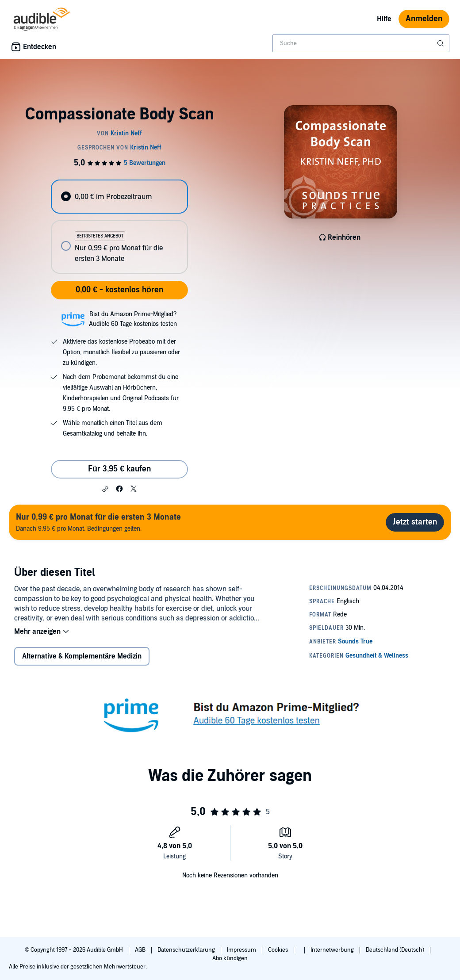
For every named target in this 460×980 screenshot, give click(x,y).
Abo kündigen (230, 958)
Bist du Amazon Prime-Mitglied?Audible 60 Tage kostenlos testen (133, 319)
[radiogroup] (119, 227)
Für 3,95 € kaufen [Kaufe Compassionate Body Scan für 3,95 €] (119, 469)
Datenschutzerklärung (187, 950)
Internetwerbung (333, 950)
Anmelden (424, 19)
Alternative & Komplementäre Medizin (82, 656)
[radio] (119, 197)
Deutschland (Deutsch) (396, 950)
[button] (105, 489)
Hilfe (384, 19)
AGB (141, 950)
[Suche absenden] (441, 43)
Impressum (242, 950)
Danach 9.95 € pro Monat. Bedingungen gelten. (98, 522)
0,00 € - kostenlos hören (119, 290)
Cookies (279, 950)
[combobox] (361, 43)
